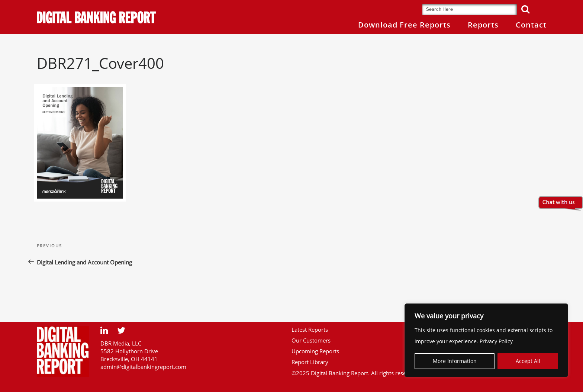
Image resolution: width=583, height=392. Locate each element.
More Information (455, 361)
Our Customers (311, 340)
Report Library (310, 362)
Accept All (528, 361)
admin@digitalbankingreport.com (143, 367)
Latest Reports (310, 330)
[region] (486, 340)
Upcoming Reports (315, 351)
